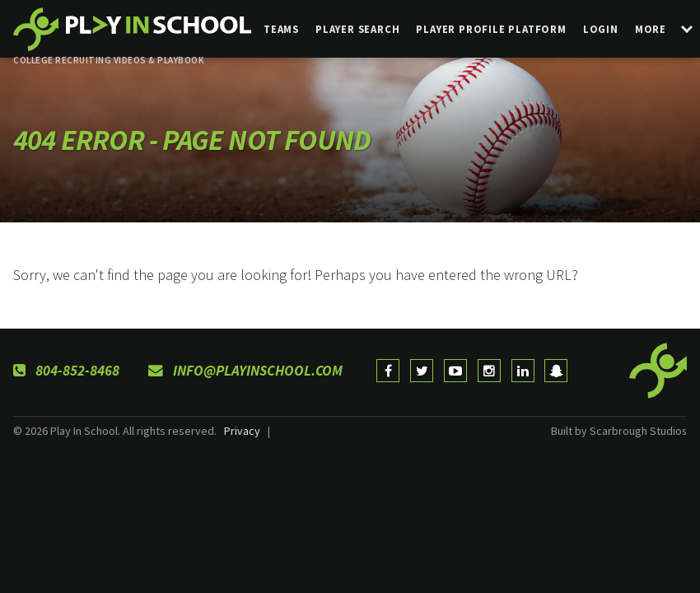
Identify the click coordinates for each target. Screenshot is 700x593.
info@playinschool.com (245, 371)
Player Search (357, 29)
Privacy (242, 431)
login (601, 29)
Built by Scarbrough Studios (618, 431)
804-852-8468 (66, 371)
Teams (281, 29)
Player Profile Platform (491, 29)
